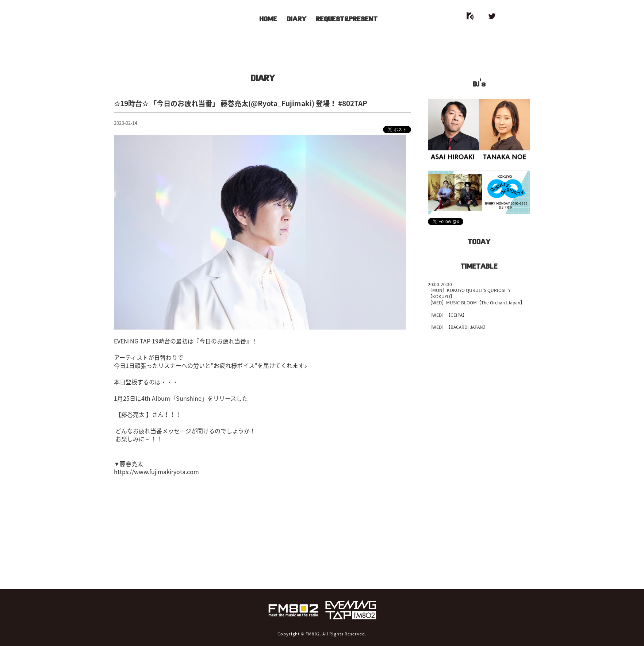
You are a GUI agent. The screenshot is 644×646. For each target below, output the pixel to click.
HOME (268, 18)
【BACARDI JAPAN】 (467, 327)
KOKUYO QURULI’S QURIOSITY (479, 290)
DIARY (296, 18)
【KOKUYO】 (441, 296)
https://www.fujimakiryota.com (156, 472)
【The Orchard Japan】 (501, 303)
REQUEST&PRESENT (347, 18)
